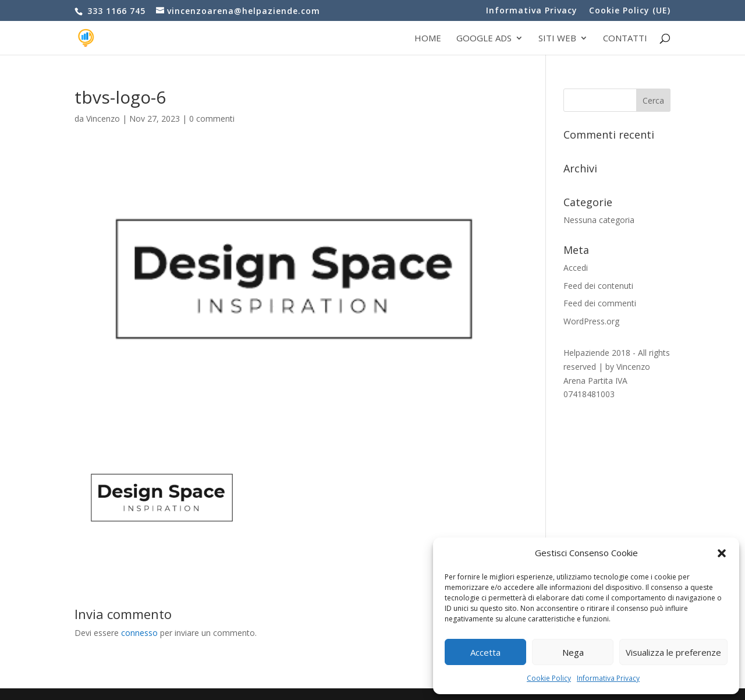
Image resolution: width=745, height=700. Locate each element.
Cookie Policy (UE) (630, 11)
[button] (722, 553)
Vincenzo (103, 119)
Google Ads (484, 39)
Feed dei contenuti (598, 286)
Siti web (557, 39)
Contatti (625, 39)
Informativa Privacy (608, 678)
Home (428, 39)
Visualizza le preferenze (673, 652)
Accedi (576, 268)
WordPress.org (591, 321)
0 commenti (212, 119)
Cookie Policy (549, 678)
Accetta (485, 652)
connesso (139, 633)
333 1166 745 (115, 11)
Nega (573, 652)
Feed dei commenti (600, 303)
